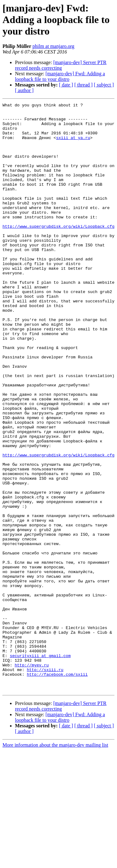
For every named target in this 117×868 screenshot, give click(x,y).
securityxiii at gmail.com (40, 767)
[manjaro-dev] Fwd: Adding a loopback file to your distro (60, 76)
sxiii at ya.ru (73, 145)
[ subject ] (104, 85)
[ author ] (24, 90)
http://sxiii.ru (45, 783)
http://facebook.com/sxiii (57, 789)
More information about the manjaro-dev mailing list (55, 863)
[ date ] (66, 85)
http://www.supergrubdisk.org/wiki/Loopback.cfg (58, 251)
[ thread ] (83, 85)
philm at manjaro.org (53, 46)
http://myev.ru (32, 778)
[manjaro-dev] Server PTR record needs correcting (61, 65)
